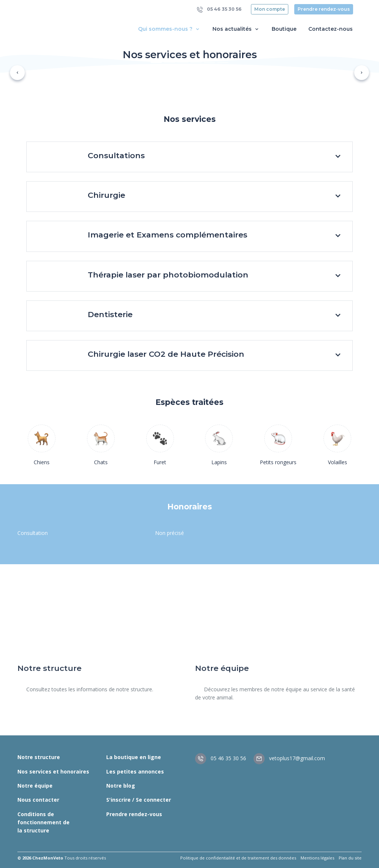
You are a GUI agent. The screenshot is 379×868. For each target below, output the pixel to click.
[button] (17, 73)
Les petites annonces (135, 771)
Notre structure (39, 757)
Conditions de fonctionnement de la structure (43, 822)
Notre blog (121, 786)
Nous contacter (38, 800)
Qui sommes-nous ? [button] (169, 29)
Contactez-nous (331, 29)
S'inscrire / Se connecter (139, 800)
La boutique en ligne (134, 757)
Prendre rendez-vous (324, 9)
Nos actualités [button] (236, 29)
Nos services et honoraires (53, 771)
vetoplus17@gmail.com (289, 758)
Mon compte (270, 9)
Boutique (284, 29)
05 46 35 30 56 (219, 9)
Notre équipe (35, 786)
